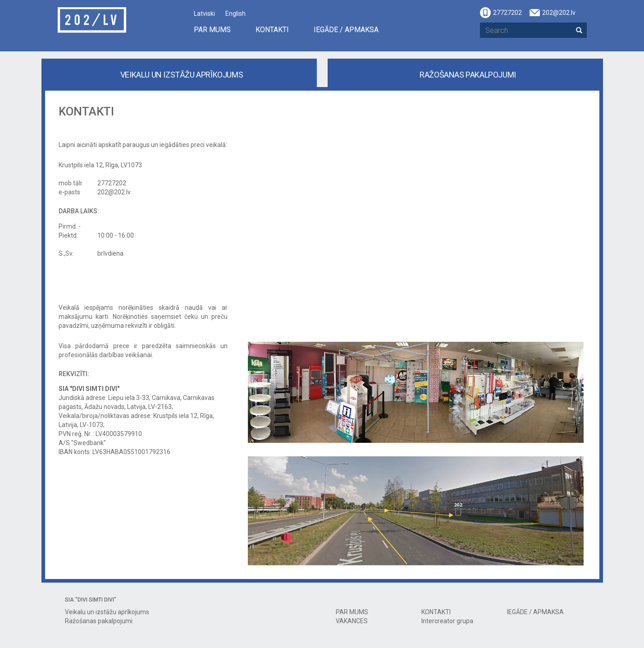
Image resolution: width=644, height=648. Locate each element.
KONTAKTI (272, 30)
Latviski (204, 14)
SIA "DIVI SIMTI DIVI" (91, 600)
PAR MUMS (212, 30)
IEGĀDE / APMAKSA (346, 30)
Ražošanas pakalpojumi (468, 75)
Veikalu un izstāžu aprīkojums (182, 75)
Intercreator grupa (447, 621)
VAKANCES (352, 621)
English (235, 14)
